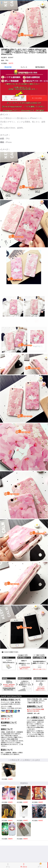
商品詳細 (8, 67)
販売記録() (40, 67)
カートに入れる (48, 865)
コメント (24, 67)
